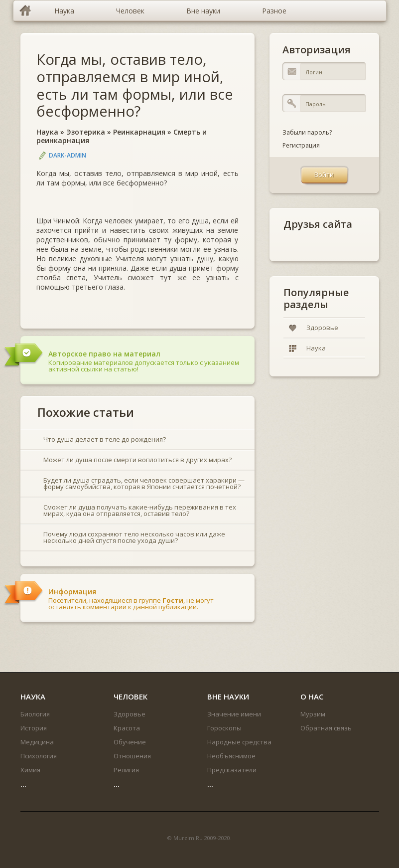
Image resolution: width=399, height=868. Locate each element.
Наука (47, 132)
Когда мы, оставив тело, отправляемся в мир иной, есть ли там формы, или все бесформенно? (135, 85)
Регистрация (301, 145)
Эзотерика (86, 132)
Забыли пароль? (307, 132)
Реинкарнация (139, 132)
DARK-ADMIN (67, 155)
